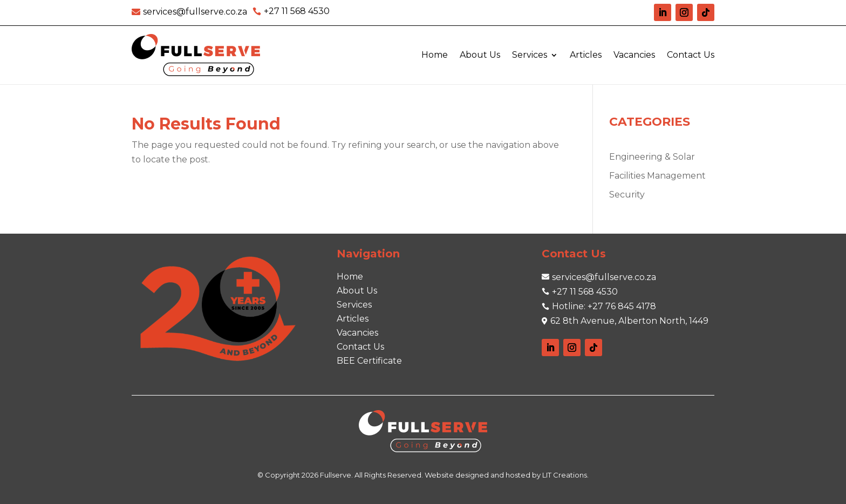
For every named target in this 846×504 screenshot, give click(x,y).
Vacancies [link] (634, 55)
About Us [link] (480, 55)
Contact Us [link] (691, 55)
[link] (189, 12)
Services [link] (530, 55)
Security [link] (627, 195)
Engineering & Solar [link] (652, 157)
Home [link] (435, 55)
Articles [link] (586, 55)
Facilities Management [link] (657, 176)
